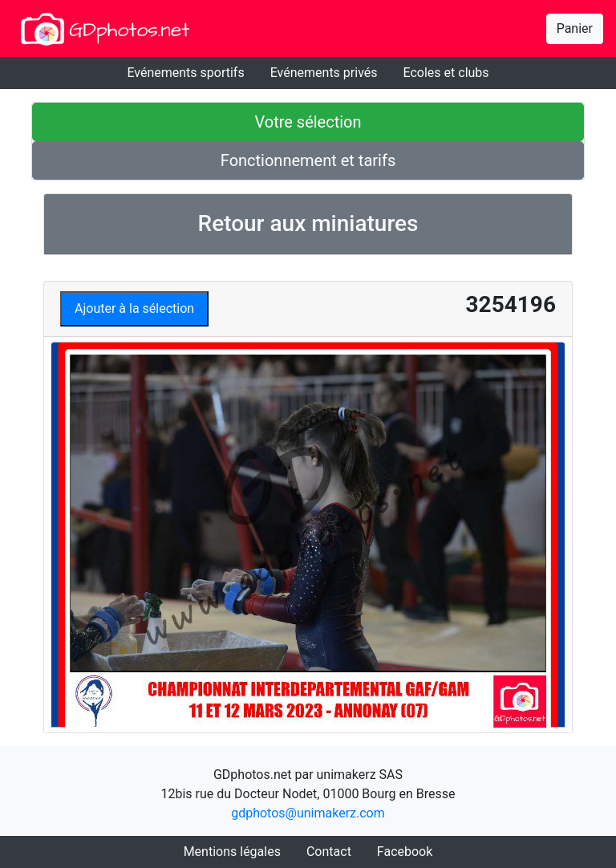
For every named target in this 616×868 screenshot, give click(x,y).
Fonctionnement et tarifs (308, 160)
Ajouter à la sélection (134, 308)
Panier (575, 28)
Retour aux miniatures (308, 223)
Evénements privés (324, 73)
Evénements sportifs (185, 73)
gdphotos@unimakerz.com (308, 813)
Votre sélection (308, 122)
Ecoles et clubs (446, 73)
